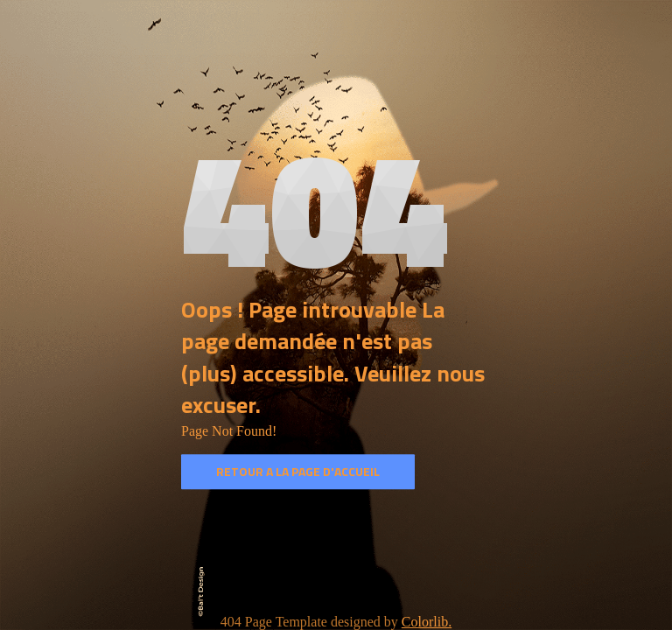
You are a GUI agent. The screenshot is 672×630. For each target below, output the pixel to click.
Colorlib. (427, 622)
